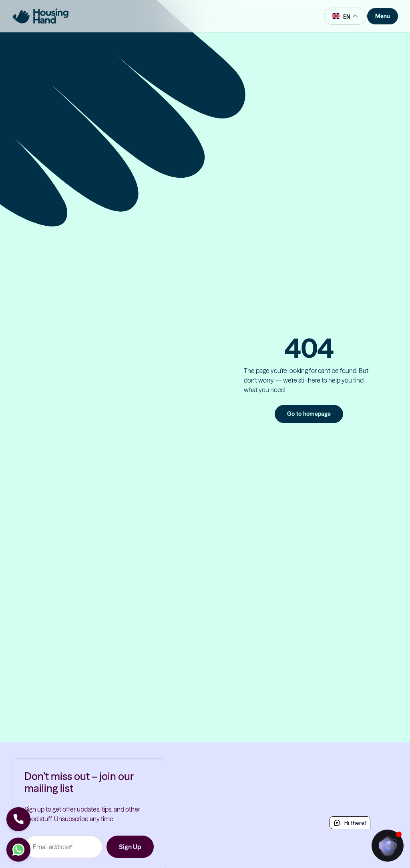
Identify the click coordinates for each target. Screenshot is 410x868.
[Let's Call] (18, 819)
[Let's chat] (18, 850)
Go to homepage (309, 414)
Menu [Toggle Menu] (383, 16)
